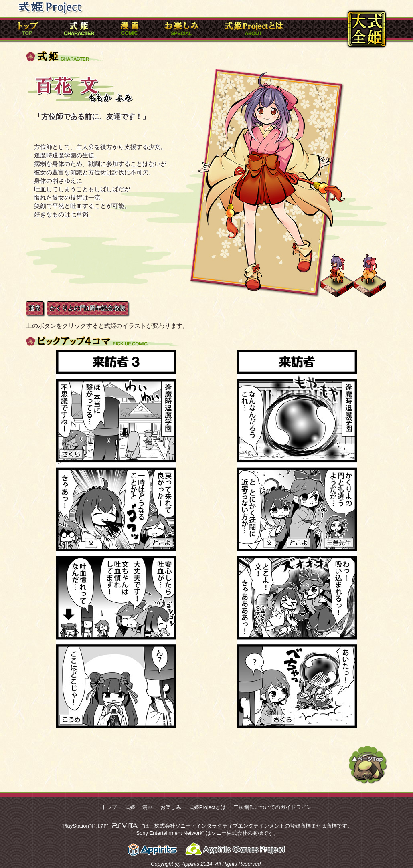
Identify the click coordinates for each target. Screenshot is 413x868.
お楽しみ (171, 807)
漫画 (148, 807)
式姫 (130, 807)
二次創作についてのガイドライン (272, 807)
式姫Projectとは (207, 807)
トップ (109, 807)
